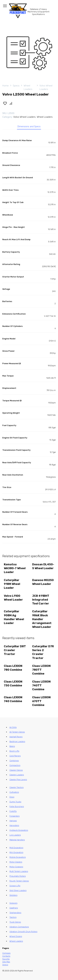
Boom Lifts (14, 751)
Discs (12, 797)
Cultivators (14, 792)
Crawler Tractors (16, 787)
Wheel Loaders (28, 87)
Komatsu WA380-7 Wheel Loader (15, 568)
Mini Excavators (16, 852)
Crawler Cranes (16, 770)
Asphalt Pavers (16, 737)
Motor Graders (16, 862)
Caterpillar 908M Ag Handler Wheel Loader (14, 617)
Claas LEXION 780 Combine (13, 668)
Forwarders (14, 816)
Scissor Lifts (15, 886)
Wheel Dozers (16, 936)
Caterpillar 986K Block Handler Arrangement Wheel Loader (42, 619)
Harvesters (14, 825)
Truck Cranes (15, 922)
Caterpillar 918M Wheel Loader (12, 584)
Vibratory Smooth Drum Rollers (23, 932)
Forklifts (13, 811)
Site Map (6, 962)
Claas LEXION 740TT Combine (41, 685)
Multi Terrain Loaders (19, 871)
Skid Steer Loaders (18, 890)
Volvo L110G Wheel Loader (13, 598)
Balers (12, 746)
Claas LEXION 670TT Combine (41, 701)
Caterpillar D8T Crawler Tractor (15, 650)
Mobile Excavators (18, 857)
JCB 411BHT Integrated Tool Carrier (41, 600)
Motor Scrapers (16, 867)
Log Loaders (15, 835)
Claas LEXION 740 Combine (13, 699)
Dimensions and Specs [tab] (29, 127)
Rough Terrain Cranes (19, 881)
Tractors (13, 917)
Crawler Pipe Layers (18, 780)
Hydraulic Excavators (19, 830)
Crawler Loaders (17, 775)
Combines (14, 761)
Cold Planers (15, 756)
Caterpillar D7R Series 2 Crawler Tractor (43, 652)
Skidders (13, 895)
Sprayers (13, 903)
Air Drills (13, 727)
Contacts (6, 956)
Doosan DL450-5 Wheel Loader (43, 566)
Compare (6, 953)
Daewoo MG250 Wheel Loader (43, 582)
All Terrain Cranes (17, 732)
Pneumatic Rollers (18, 876)
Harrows (13, 821)
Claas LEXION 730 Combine (13, 684)
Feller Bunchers (17, 806)
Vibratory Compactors (19, 927)
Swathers (14, 908)
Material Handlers (17, 840)
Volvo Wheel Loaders (46, 87)
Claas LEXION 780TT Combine (41, 670)
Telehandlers (15, 913)
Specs (16, 86)
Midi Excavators (16, 848)
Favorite (6, 959)
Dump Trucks (15, 802)
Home (5, 86)
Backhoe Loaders (17, 741)
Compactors (15, 765)
